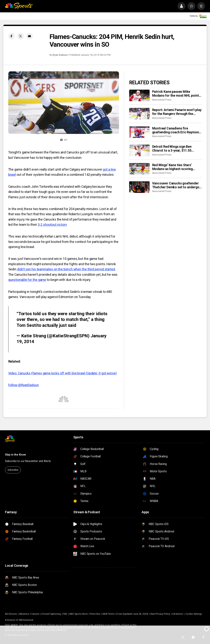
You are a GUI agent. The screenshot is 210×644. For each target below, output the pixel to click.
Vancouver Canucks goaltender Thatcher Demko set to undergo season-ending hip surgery (176, 185)
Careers (35, 614)
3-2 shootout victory (52, 225)
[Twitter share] (21, 36)
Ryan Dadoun (60, 55)
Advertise (24, 614)
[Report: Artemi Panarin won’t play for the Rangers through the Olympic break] (139, 114)
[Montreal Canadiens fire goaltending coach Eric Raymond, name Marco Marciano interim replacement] (139, 132)
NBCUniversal (26, 620)
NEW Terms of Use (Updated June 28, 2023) (125, 614)
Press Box (95, 614)
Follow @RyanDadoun (24, 385)
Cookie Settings (194, 614)
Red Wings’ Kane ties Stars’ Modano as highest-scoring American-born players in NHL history (174, 167)
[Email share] (30, 36)
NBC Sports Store (79, 614)
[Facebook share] (12, 36)
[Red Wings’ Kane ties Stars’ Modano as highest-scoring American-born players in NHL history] (139, 169)
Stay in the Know (15, 455)
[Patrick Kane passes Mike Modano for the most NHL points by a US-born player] (139, 95)
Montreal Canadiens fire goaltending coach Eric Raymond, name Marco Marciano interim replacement (177, 130)
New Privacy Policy (160, 614)
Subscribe (13, 470)
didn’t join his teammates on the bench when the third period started (66, 269)
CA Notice (178, 614)
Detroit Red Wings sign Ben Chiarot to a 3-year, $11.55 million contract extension (172, 148)
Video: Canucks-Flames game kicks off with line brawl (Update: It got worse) (63, 373)
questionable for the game (27, 280)
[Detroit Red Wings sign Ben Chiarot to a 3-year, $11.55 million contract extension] (139, 150)
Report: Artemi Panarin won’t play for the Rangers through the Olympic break (177, 112)
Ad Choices (11, 614)
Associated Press (162, 100)
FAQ (65, 614)
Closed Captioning (51, 614)
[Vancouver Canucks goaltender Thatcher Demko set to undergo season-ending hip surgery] (139, 187)
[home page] (19, 6)
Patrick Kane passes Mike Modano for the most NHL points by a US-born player (176, 94)
